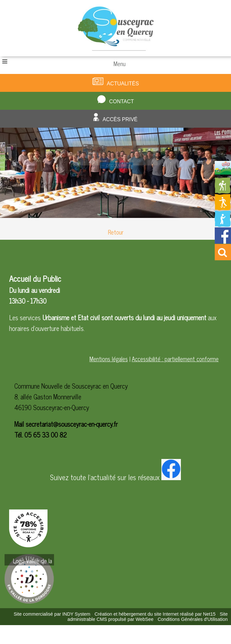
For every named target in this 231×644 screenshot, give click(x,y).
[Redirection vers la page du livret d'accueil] (223, 172)
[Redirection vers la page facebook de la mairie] (223, 241)
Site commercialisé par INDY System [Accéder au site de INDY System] (52, 614)
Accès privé (120, 119)
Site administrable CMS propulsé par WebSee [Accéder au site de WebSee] (148, 617)
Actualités (123, 84)
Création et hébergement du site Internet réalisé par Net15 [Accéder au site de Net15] (155, 614)
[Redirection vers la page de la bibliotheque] (223, 225)
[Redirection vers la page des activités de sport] (223, 208)
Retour (116, 232)
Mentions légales (109, 359)
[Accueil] (116, 28)
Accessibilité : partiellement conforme (175, 359)
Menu (120, 64)
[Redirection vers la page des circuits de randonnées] (223, 192)
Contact (121, 101)
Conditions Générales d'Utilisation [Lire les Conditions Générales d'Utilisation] (193, 619)
